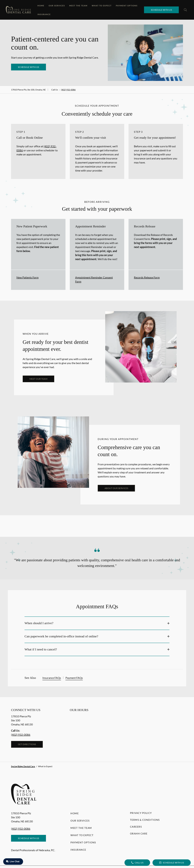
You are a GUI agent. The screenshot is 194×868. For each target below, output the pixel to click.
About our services (116, 488)
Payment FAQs (74, 678)
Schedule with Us (161, 10)
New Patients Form (27, 277)
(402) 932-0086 (68, 90)
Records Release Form (147, 277)
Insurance (44, 14)
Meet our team (38, 379)
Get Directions (27, 744)
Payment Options (127, 6)
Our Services (57, 6)
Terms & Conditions (145, 820)
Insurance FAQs (52, 678)
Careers (136, 827)
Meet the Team (78, 6)
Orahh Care (139, 834)
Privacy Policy (141, 813)
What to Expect (102, 6)
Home (41, 6)
